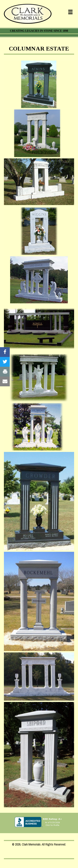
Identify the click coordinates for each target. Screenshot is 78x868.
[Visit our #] (5, 352)
